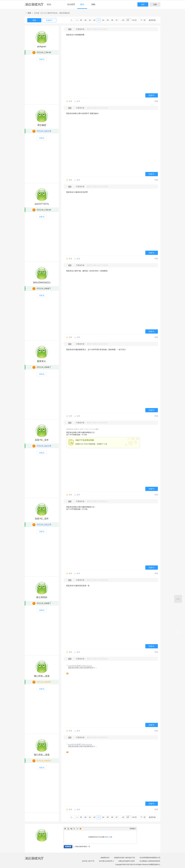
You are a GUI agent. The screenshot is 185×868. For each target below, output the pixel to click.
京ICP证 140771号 (88, 861)
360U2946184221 (42, 283)
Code (77, 829)
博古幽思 (42, 125)
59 (81, 20)
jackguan (42, 46)
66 (112, 20)
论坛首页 (71, 4)
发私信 (42, 59)
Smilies (80, 829)
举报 (156, 101)
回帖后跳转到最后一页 (82, 847)
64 (103, 20)
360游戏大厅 (37, 860)
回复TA (152, 95)
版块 (82, 4)
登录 (143, 4)
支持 (70, 101)
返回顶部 (178, 599)
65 (108, 20)
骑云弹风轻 (42, 597)
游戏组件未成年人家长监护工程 (124, 858)
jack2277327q (42, 204)
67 (117, 20)
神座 (29, 13)
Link (71, 829)
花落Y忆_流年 (42, 440)
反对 (78, 101)
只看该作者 (80, 29)
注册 (155, 4)
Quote (74, 829)
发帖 (93, 4)
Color (68, 829)
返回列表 (152, 20)
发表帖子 (49, 20)
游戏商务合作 (105, 858)
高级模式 (133, 829)
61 (90, 20)
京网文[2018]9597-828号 (127, 861)
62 (95, 20)
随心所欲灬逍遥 (42, 676)
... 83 (122, 20)
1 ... (72, 20)
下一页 (143, 20)
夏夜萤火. (42, 361)
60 (86, 20)
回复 (34, 20)
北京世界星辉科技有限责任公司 (150, 858)
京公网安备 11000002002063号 (150, 861)
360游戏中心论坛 (39, 5)
